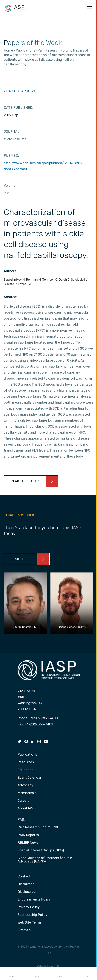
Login (85, 974)
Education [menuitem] (26, 770)
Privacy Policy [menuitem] (29, 907)
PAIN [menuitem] (21, 820)
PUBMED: (11, 156)
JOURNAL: (12, 132)
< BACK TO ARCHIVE (20, 91)
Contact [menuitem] (24, 877)
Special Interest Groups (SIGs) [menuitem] (41, 850)
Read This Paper (25, 481)
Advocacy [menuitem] (26, 785)
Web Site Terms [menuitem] (30, 923)
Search (61, 974)
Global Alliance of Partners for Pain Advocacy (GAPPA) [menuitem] (45, 860)
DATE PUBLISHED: (19, 108)
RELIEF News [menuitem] (28, 843)
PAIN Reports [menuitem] (28, 835)
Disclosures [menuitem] (27, 892)
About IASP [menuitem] (27, 808)
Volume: (10, 186)
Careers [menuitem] (24, 801)
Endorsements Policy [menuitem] (34, 900)
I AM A (36, 974)
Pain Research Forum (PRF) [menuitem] (39, 827)
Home (12, 974)
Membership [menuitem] (27, 793)
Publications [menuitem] (27, 755)
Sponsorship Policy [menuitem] (33, 915)
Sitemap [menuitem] (24, 930)
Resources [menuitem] (26, 762)
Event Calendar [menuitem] (29, 778)
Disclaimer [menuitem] (26, 884)
